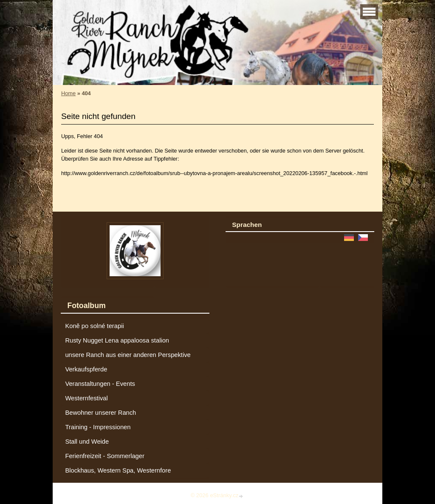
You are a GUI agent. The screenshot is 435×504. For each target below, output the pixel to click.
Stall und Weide (87, 442)
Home (68, 93)
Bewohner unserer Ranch (100, 413)
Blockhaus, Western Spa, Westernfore (118, 470)
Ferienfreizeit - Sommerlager (105, 456)
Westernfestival (86, 398)
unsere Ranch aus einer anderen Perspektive (128, 355)
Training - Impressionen (98, 427)
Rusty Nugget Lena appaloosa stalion (117, 340)
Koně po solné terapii (94, 326)
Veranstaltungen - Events (100, 384)
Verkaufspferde (86, 369)
